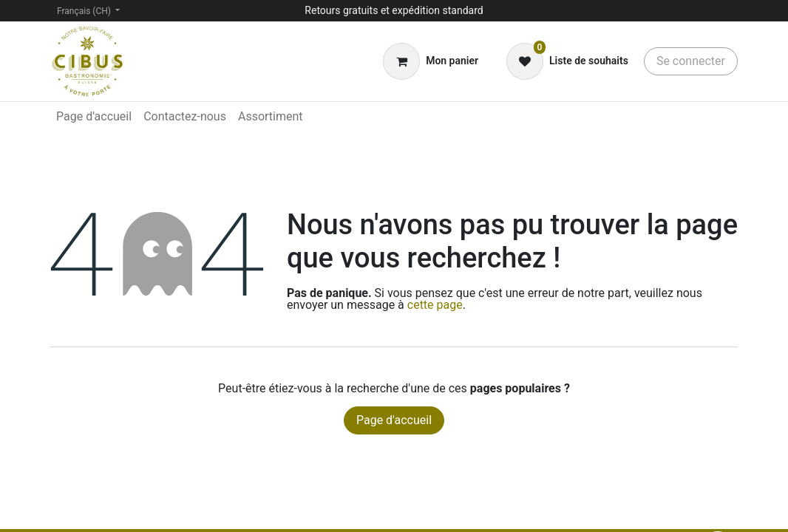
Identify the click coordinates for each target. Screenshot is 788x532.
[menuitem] (94, 117)
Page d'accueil (394, 420)
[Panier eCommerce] (431, 61)
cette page (435, 305)
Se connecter (691, 61)
